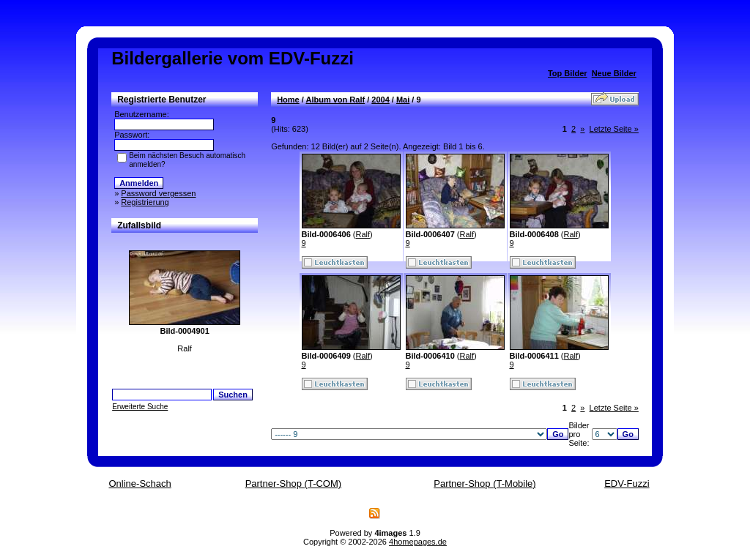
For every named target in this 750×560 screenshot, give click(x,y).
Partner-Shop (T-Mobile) (484, 484)
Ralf (363, 234)
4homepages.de (418, 542)
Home (288, 100)
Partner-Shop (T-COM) (293, 484)
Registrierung (145, 202)
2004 (380, 100)
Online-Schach (140, 484)
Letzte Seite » (614, 129)
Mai (403, 100)
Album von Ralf (335, 100)
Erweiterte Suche (140, 407)
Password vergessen (158, 193)
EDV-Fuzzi (627, 484)
